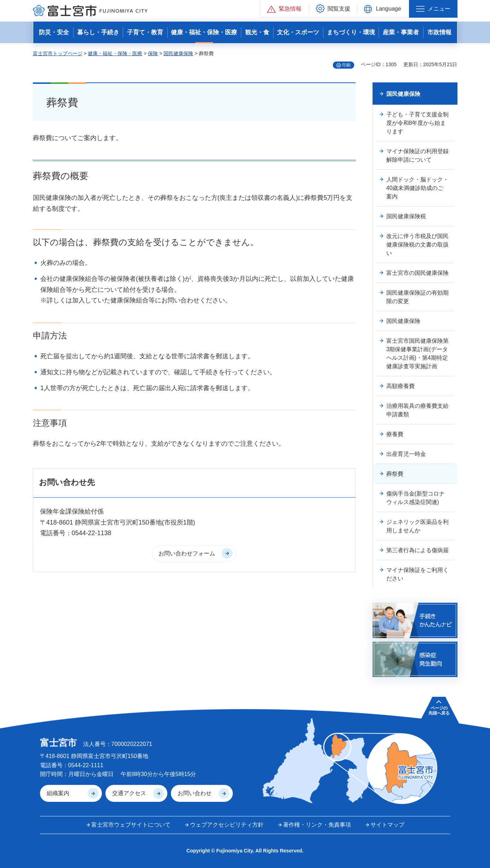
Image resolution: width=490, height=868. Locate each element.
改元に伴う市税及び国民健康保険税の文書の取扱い (417, 245)
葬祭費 (395, 474)
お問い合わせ (195, 793)
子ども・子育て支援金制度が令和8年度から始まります (417, 123)
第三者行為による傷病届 (417, 550)
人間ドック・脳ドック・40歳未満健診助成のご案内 (417, 188)
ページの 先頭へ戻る (439, 711)
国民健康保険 (178, 53)
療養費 (395, 434)
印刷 (346, 65)
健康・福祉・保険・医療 (115, 53)
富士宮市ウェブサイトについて (131, 825)
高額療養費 (400, 386)
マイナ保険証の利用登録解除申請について (417, 155)
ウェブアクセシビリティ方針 (227, 825)
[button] (285, 9)
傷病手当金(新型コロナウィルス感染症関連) (416, 498)
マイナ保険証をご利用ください (417, 574)
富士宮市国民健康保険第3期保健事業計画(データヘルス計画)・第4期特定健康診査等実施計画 (417, 354)
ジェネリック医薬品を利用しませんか (417, 526)
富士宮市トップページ (58, 53)
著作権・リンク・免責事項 (317, 825)
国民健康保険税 (406, 216)
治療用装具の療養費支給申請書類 (417, 410)
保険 (153, 53)
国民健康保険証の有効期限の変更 (417, 297)
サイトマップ (387, 825)
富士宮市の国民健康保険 (417, 273)
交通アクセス (129, 793)
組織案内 (58, 793)
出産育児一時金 (406, 454)
